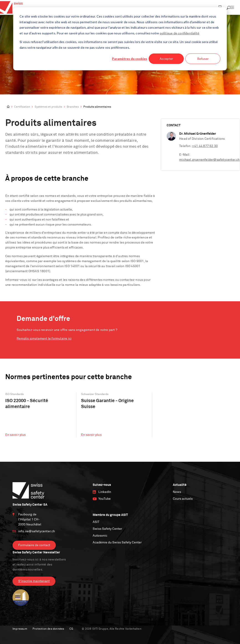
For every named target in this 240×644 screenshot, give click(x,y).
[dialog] (120, 39)
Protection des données (48, 629)
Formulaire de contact (34, 545)
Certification (22, 107)
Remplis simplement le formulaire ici (44, 339)
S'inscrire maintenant (34, 581)
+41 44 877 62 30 (205, 146)
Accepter (166, 59)
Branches (73, 107)
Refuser (203, 59)
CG (71, 629)
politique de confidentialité (180, 33)
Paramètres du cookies (130, 59)
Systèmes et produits (48, 107)
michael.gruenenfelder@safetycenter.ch (209, 160)
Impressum (20, 629)
